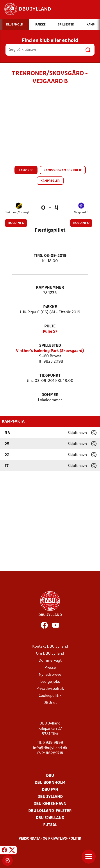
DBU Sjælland (50, 818)
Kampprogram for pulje (63, 170)
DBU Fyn (50, 790)
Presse (50, 668)
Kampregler (50, 181)
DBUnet (50, 703)
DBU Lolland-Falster (50, 811)
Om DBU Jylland (50, 654)
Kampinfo (26, 170)
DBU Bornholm (50, 783)
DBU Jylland (50, 797)
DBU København (50, 804)
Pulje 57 (50, 332)
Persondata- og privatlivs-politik (50, 839)
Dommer (50, 395)
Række (50, 307)
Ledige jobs (50, 682)
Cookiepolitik (50, 696)
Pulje (50, 326)
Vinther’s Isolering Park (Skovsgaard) (50, 351)
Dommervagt (50, 661)
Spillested (50, 346)
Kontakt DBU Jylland (50, 647)
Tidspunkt (50, 376)
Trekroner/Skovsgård (19, 213)
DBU (50, 776)
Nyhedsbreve (50, 675)
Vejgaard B (81, 213)
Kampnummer (50, 288)
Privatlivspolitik (50, 689)
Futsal (50, 825)
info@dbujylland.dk (50, 748)
